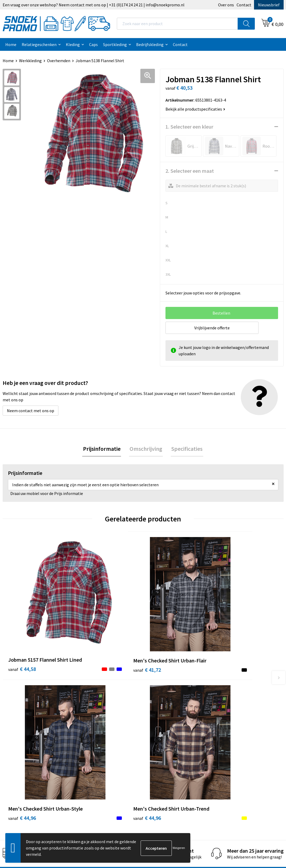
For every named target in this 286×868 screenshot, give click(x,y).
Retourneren (92, 739)
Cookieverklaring (165, 706)
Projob (225, 722)
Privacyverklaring (165, 715)
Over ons (226, 5)
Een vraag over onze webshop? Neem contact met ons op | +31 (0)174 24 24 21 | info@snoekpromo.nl (94, 5)
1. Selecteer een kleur (189, 127)
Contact (244, 5)
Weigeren (179, 848)
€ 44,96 (162, 623)
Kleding (73, 44)
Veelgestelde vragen (98, 722)
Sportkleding (115, 44)
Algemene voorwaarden (171, 698)
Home (11, 44)
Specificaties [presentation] (186, 449)
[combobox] (177, 24)
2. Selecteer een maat (190, 171)
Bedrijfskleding (150, 44)
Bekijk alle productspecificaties (195, 109)
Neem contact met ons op (31, 411)
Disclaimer (159, 722)
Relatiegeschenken (39, 44)
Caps (93, 44)
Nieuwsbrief (269, 5)
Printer (226, 706)
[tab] (103, 449)
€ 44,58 (22, 623)
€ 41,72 (92, 623)
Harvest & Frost (233, 715)
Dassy (224, 698)
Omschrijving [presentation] (146, 449)
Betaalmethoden (96, 730)
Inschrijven (262, 819)
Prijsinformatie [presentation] (103, 449)
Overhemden (59, 61)
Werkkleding (30, 61)
